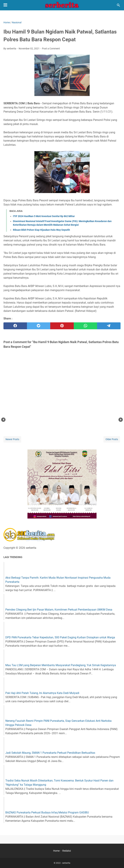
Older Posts (112, 439)
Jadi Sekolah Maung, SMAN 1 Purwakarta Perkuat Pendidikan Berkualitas (50, 753)
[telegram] (109, 326)
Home (56, 851)
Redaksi (67, 851)
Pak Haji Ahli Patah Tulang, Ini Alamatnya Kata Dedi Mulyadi (42, 693)
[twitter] (39, 326)
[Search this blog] (118, 5)
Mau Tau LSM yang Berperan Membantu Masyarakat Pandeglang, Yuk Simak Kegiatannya (61, 665)
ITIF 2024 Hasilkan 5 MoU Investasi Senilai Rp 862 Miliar (44, 216)
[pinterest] (62, 326)
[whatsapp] (85, 326)
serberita (66, 863)
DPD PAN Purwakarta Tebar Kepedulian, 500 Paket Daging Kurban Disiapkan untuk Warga (60, 637)
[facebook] (15, 326)
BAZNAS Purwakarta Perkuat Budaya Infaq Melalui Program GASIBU (47, 812)
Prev (3, 420)
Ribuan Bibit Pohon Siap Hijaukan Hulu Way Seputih (41, 230)
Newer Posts (12, 439)
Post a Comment (51, 49)
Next (121, 420)
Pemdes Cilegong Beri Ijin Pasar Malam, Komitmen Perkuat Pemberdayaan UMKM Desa (59, 610)
